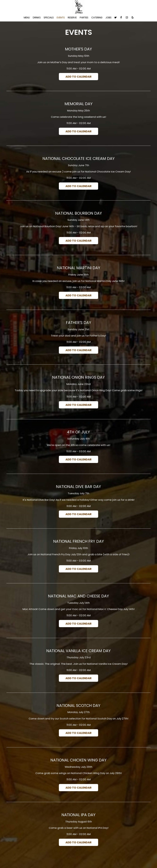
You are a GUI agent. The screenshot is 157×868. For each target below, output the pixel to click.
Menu (27, 18)
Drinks (37, 18)
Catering (97, 18)
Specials (49, 18)
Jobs (108, 18)
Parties (84, 18)
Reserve (72, 18)
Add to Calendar (79, 77)
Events (61, 18)
